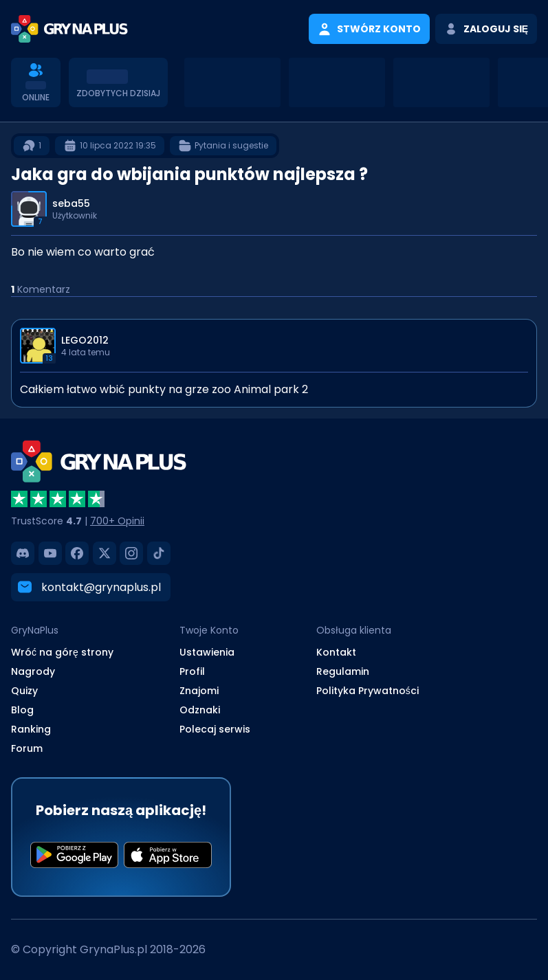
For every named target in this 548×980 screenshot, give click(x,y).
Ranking (31, 729)
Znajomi (199, 691)
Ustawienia (207, 652)
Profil (192, 671)
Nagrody (33, 671)
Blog (22, 710)
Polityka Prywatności (368, 691)
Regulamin (343, 671)
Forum (27, 748)
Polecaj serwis (215, 729)
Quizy (24, 691)
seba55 (71, 203)
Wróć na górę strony (62, 652)
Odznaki (200, 710)
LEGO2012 (85, 340)
